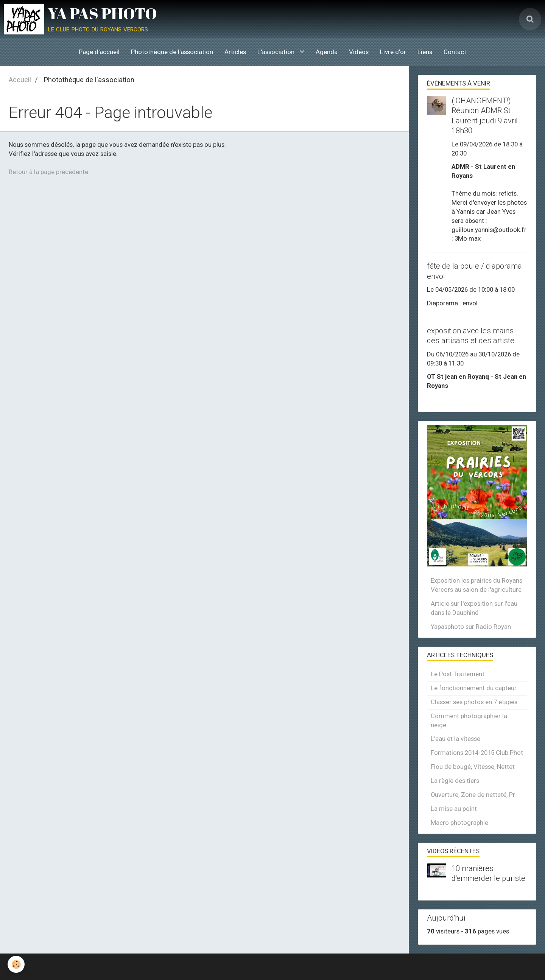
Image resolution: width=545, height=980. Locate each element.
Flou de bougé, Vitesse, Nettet (473, 767)
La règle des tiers (455, 781)
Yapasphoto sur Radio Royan (471, 627)
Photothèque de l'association (172, 52)
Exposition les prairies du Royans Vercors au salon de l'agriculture (476, 585)
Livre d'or (393, 52)
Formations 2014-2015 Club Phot (477, 753)
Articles (235, 52)
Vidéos (359, 52)
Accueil (20, 80)
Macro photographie (459, 823)
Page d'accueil (99, 52)
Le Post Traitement (458, 674)
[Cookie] (16, 964)
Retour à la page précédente (48, 172)
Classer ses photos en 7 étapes (474, 702)
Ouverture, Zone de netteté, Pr (473, 795)
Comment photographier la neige (469, 720)
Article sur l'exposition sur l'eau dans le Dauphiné (474, 608)
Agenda (327, 52)
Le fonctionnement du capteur (474, 688)
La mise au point (454, 809)
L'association (277, 52)
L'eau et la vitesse (455, 739)
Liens (425, 52)
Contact (455, 52)
